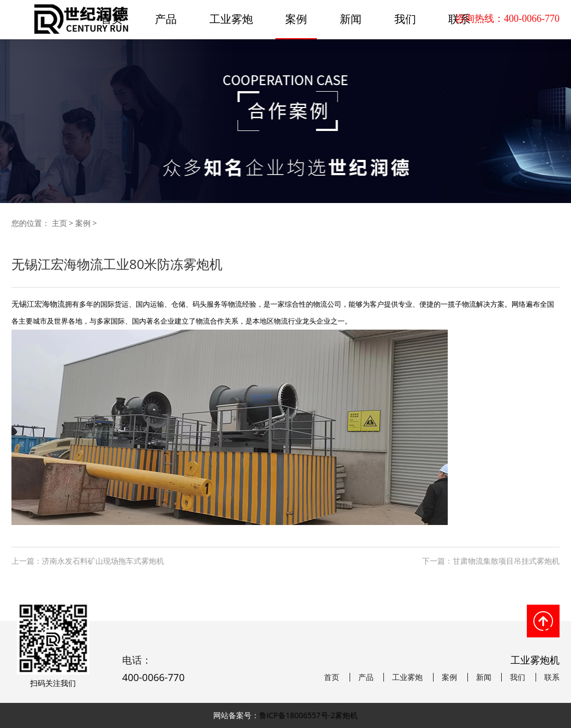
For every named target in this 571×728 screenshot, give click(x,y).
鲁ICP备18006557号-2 (297, 715)
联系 (552, 677)
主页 (59, 223)
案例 (296, 19)
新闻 (351, 19)
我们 (405, 19)
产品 (166, 19)
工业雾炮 (231, 19)
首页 (332, 677)
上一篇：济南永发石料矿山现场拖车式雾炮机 (88, 561)
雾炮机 (346, 715)
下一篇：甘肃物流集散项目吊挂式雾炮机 (491, 561)
